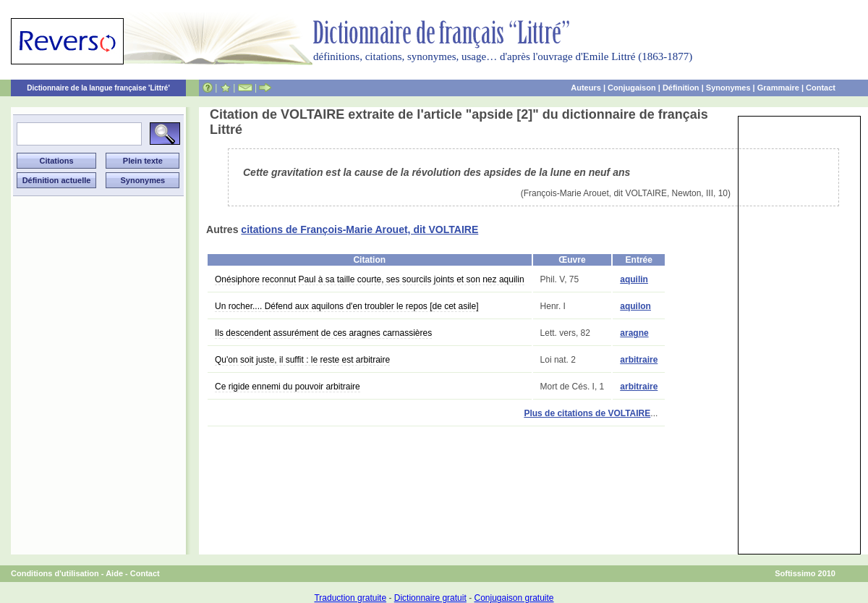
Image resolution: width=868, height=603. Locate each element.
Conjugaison (632, 88)
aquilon (635, 306)
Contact (821, 88)
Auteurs (586, 88)
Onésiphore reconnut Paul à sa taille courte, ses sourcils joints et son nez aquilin (370, 279)
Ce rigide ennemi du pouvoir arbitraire (288, 387)
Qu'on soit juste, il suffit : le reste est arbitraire (302, 360)
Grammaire (778, 88)
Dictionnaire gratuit (430, 598)
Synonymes (728, 88)
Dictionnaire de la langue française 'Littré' (98, 88)
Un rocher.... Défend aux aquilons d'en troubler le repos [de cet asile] (347, 306)
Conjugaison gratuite (514, 598)
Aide (114, 573)
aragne (634, 333)
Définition (681, 88)
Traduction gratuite (350, 598)
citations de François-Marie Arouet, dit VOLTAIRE (359, 229)
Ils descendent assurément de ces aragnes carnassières (323, 333)
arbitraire (639, 360)
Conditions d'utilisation (55, 573)
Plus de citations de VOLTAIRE (587, 413)
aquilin (634, 279)
